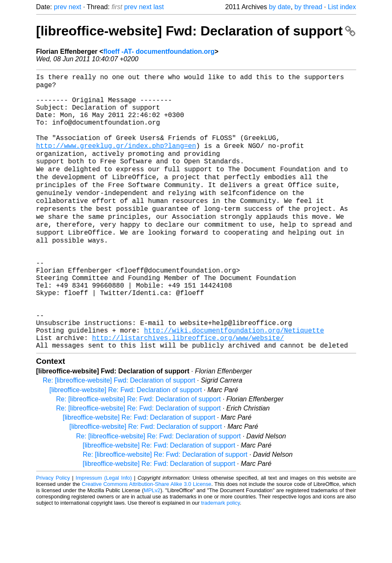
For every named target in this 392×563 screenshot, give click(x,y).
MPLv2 (152, 544)
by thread (308, 7)
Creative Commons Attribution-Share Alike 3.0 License (146, 538)
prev (60, 7)
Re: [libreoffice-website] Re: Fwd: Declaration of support (139, 453)
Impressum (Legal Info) (104, 532)
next (75, 7)
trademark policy (221, 557)
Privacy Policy (53, 532)
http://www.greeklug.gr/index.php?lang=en (116, 160)
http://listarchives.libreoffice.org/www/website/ (188, 390)
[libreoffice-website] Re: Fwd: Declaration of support (126, 444)
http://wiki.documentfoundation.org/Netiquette (234, 380)
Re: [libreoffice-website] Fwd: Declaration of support (119, 434)
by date (280, 7)
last (159, 7)
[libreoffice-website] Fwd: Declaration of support (196, 31)
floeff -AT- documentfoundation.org (159, 51)
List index (342, 7)
